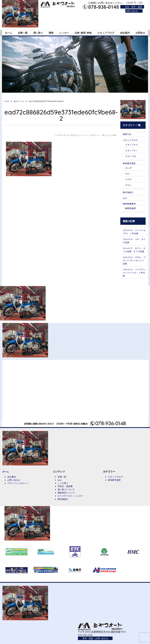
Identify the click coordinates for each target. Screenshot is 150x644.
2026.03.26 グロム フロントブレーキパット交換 (135, 266)
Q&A (125, 199)
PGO (128, 174)
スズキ (129, 180)
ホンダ (129, 168)
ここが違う (64, 489)
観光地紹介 (129, 193)
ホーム (9, 32)
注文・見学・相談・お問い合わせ (133, 9)
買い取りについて (67, 496)
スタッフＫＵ (133, 144)
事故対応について (67, 499)
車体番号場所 (130, 163)
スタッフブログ (106, 32)
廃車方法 (128, 133)
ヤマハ (129, 185)
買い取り (38, 32)
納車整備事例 (130, 204)
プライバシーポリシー (19, 490)
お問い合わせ (15, 486)
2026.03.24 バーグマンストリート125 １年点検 (134, 278)
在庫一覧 (23, 32)
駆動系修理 (131, 209)
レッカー (64, 32)
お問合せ (140, 32)
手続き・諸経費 (66, 493)
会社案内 (125, 32)
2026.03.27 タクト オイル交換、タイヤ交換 (135, 253)
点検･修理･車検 (83, 32)
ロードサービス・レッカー (72, 503)
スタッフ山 (131, 156)
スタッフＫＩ (133, 150)
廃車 (51, 32)
